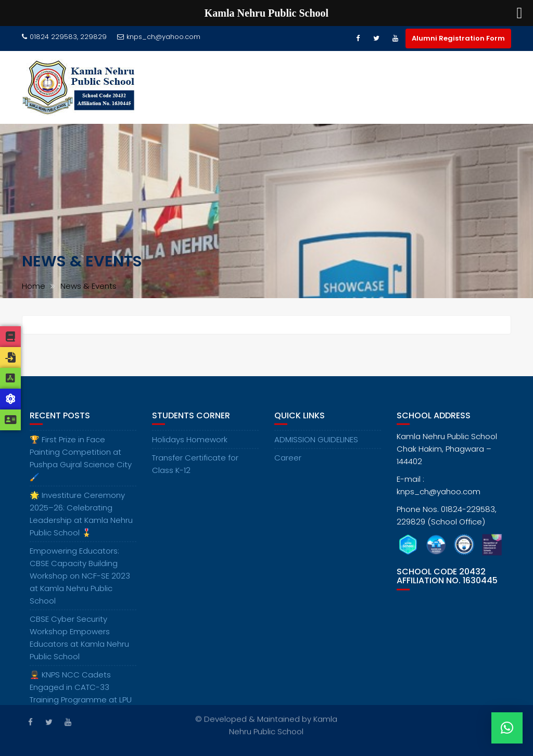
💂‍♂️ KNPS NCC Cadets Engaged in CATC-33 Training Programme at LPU (81, 693)
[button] (507, 728)
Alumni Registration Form (458, 38)
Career (288, 463)
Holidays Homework (190, 445)
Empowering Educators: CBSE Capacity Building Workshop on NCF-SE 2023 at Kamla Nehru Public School (80, 581)
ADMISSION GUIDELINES (316, 445)
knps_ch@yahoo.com (159, 37)
